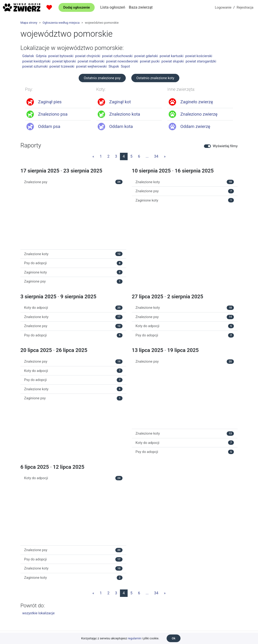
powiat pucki (150, 61)
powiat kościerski (199, 56)
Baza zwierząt (141, 7)
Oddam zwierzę (195, 127)
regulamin (135, 638)
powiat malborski (91, 61)
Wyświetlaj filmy (225, 146)
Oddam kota (121, 127)
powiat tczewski (62, 66)
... (147, 156)
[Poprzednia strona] (93, 156)
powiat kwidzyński (36, 61)
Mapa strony (29, 23)
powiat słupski (173, 61)
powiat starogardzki (201, 61)
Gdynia (41, 56)
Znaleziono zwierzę (199, 114)
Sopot (125, 66)
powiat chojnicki (88, 56)
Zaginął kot (120, 102)
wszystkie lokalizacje (38, 613)
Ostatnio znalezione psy (102, 78)
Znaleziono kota (125, 114)
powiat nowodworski (122, 61)
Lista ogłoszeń (113, 7)
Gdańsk (28, 56)
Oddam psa (49, 127)
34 (156, 156)
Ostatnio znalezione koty (155, 78)
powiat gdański (146, 56)
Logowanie (223, 7)
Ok (174, 638)
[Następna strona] (165, 156)
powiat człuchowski (117, 56)
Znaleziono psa (53, 114)
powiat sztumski (35, 66)
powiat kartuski (171, 56)
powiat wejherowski (91, 66)
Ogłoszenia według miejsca (61, 23)
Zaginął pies (50, 102)
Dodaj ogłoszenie (77, 7)
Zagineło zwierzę (197, 102)
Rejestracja (245, 7)
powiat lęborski (64, 61)
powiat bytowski (61, 56)
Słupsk (114, 66)
